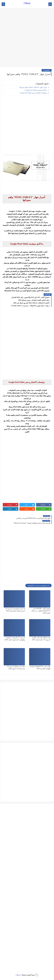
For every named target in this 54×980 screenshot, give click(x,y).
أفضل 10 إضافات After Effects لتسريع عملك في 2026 (31, 303)
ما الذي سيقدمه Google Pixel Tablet (36, 90)
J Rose (27, 3)
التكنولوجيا (47, 70)
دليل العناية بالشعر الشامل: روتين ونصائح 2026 (34, 300)
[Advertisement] (27, 38)
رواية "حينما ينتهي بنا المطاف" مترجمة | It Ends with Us (30, 306)
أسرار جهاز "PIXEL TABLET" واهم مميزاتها (33, 87)
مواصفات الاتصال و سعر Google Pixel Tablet (33, 93)
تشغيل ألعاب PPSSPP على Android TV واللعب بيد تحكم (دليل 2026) (41, 611)
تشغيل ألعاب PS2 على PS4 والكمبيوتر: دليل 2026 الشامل (30, 297)
